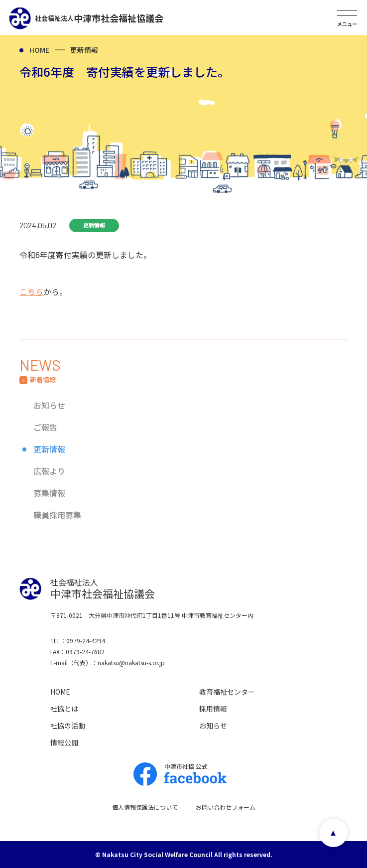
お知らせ (49, 405)
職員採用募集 (57, 515)
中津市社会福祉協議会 (99, 18)
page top (333, 833)
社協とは (64, 709)
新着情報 (43, 380)
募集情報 (49, 493)
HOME (39, 50)
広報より (49, 471)
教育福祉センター (227, 692)
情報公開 (64, 742)
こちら (31, 291)
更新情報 (84, 50)
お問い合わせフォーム (226, 807)
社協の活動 (68, 725)
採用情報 (213, 709)
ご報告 (45, 427)
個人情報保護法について (145, 807)
